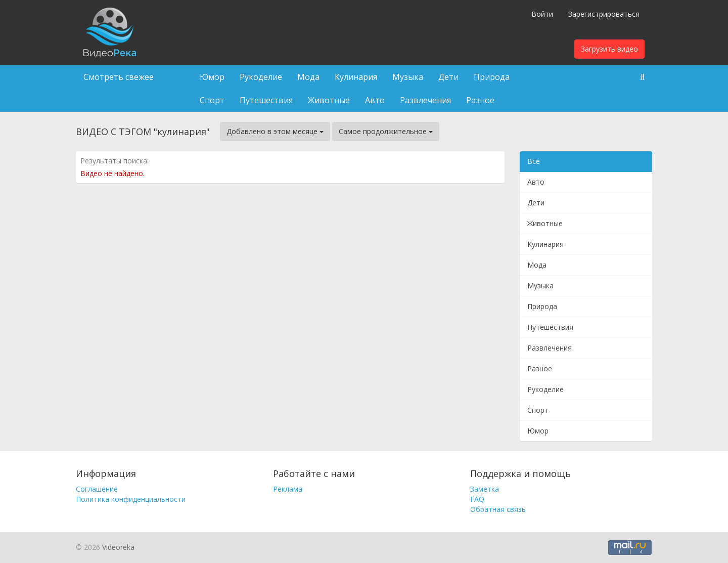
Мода (308, 77)
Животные (329, 100)
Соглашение (97, 489)
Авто (375, 100)
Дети (448, 77)
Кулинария (356, 77)
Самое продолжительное (386, 131)
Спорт (212, 100)
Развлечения (425, 100)
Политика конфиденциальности (131, 499)
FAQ (477, 499)
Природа (492, 77)
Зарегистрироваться (604, 14)
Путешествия (266, 100)
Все (534, 161)
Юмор (212, 77)
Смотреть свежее (119, 77)
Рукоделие (261, 77)
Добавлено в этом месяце (275, 131)
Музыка (408, 77)
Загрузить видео (609, 49)
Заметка (485, 489)
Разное (480, 100)
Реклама (288, 489)
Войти (542, 14)
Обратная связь (498, 509)
